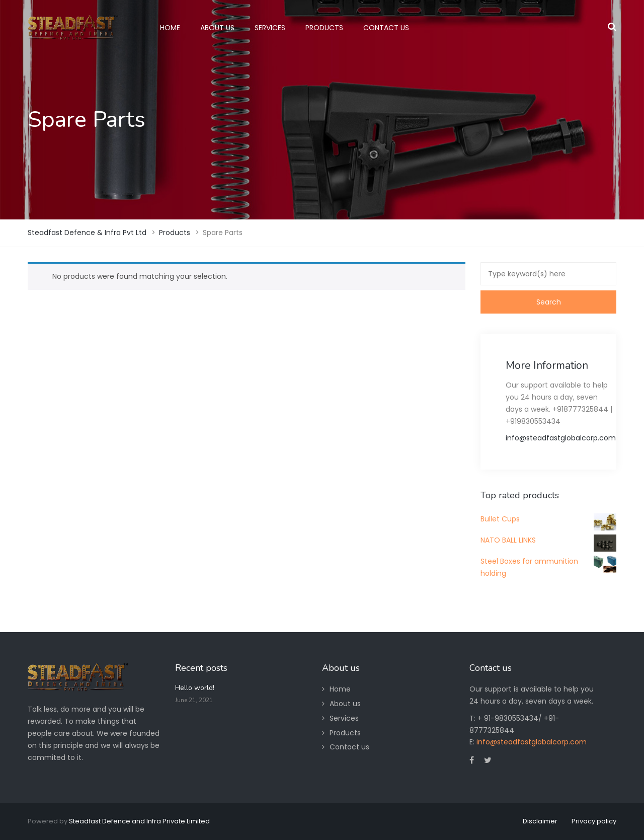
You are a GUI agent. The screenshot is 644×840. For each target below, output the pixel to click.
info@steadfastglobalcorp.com (561, 438)
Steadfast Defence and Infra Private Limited (139, 821)
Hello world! (195, 688)
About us (345, 704)
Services (344, 718)
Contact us (349, 747)
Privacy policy (594, 821)
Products (345, 733)
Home (340, 689)
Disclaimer (540, 821)
